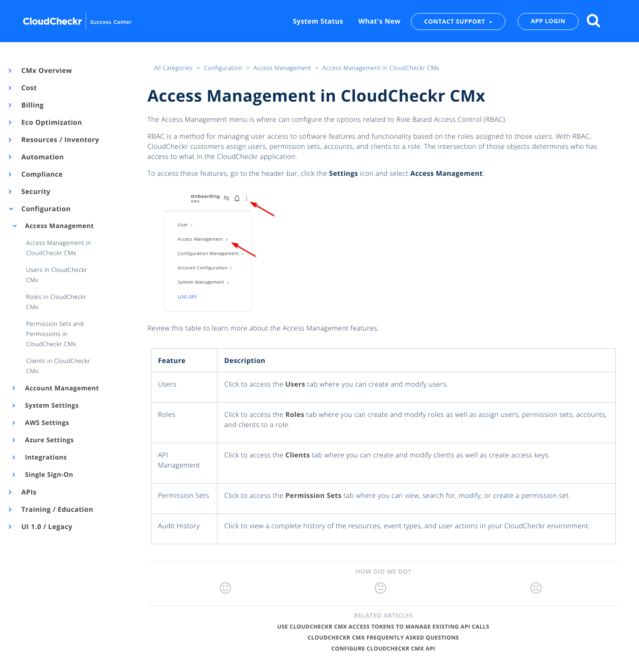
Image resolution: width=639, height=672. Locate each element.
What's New (379, 21)
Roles (295, 414)
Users (295, 384)
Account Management (61, 388)
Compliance (42, 174)
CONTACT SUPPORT (455, 21)
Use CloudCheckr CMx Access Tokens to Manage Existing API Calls (383, 626)
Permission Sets (313, 495)
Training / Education (57, 509)
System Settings (51, 406)
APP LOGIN (548, 21)
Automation (42, 157)
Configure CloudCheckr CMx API (383, 648)
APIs (28, 492)
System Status (318, 21)
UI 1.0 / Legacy (46, 527)
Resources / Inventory (60, 140)
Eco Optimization (51, 122)
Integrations (45, 457)
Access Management (59, 226)
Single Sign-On (48, 475)
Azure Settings (49, 440)
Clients (298, 455)
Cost (28, 88)
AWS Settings (46, 423)
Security (35, 191)
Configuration (45, 209)
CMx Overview (46, 70)
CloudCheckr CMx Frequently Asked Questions (383, 637)
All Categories (174, 68)
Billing (32, 105)
